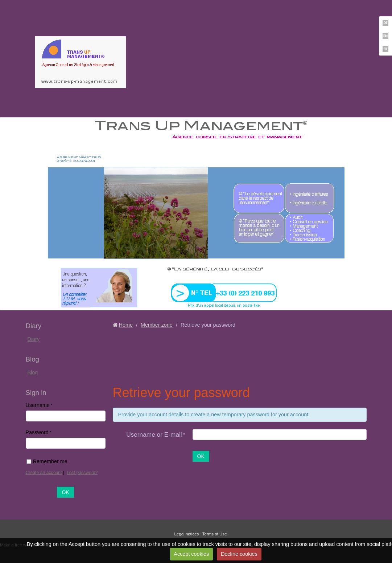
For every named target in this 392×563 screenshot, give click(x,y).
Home (126, 325)
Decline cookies (239, 554)
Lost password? (82, 473)
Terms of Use (215, 534)
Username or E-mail (154, 435)
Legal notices (186, 534)
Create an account (44, 473)
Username (38, 405)
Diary (34, 339)
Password (37, 432)
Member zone (157, 325)
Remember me (47, 461)
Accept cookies (191, 554)
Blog (33, 372)
